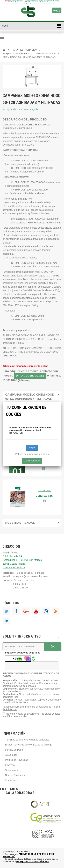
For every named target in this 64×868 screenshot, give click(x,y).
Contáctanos (12, 780)
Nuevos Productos (15, 775)
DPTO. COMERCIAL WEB (30, 376)
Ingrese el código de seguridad (23, 653)
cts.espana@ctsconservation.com (30, 576)
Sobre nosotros (13, 770)
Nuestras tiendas (20, 523)
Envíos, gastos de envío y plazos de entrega (29, 745)
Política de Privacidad (17, 760)
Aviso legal (11, 755)
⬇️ (45, 501)
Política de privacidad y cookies (32, 454)
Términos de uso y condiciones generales (27, 740)
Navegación (2, 39)
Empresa (10, 765)
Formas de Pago (14, 750)
